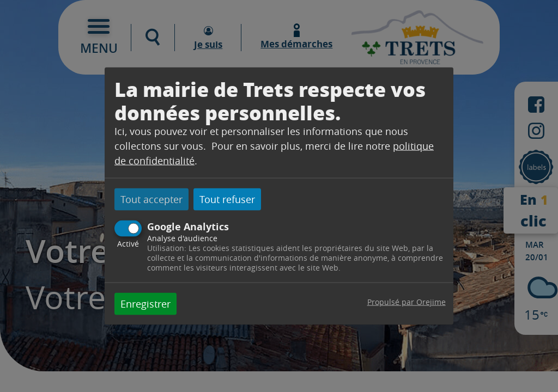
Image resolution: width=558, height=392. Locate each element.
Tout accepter (151, 199)
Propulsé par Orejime (407, 301)
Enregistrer (145, 303)
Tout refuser (227, 199)
